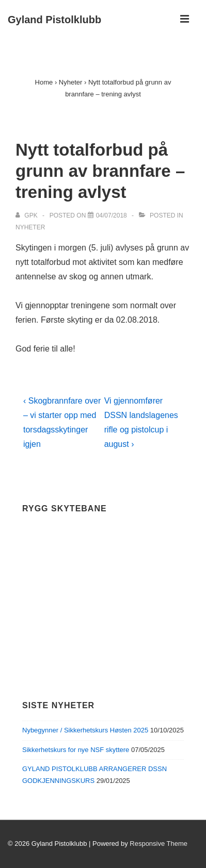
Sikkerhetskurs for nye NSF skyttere (76, 750)
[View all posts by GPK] (27, 215)
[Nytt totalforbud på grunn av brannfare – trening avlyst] (112, 215)
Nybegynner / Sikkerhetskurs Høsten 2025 (85, 730)
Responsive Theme (159, 844)
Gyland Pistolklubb (54, 20)
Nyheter (30, 227)
